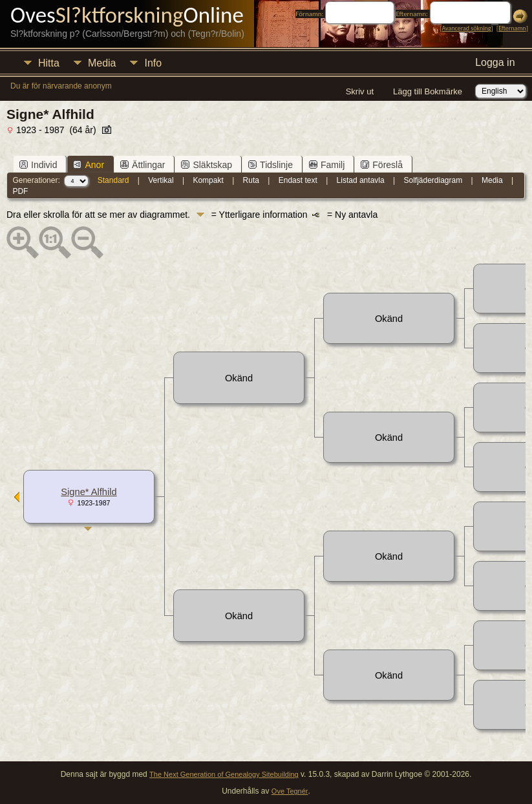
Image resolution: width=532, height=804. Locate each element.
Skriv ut (360, 91)
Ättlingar (143, 165)
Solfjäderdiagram (433, 180)
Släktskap (207, 165)
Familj (327, 165)
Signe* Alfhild (89, 492)
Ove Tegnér (290, 791)
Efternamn (512, 28)
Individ (38, 165)
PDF (20, 191)
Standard (113, 180)
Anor (89, 165)
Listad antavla (361, 180)
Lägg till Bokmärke (428, 91)
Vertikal (161, 180)
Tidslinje (271, 165)
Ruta (251, 180)
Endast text (298, 180)
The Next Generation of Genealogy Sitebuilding (224, 774)
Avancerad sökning (466, 28)
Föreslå (382, 165)
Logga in (495, 62)
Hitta (49, 63)
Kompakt (208, 180)
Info (153, 63)
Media (102, 63)
